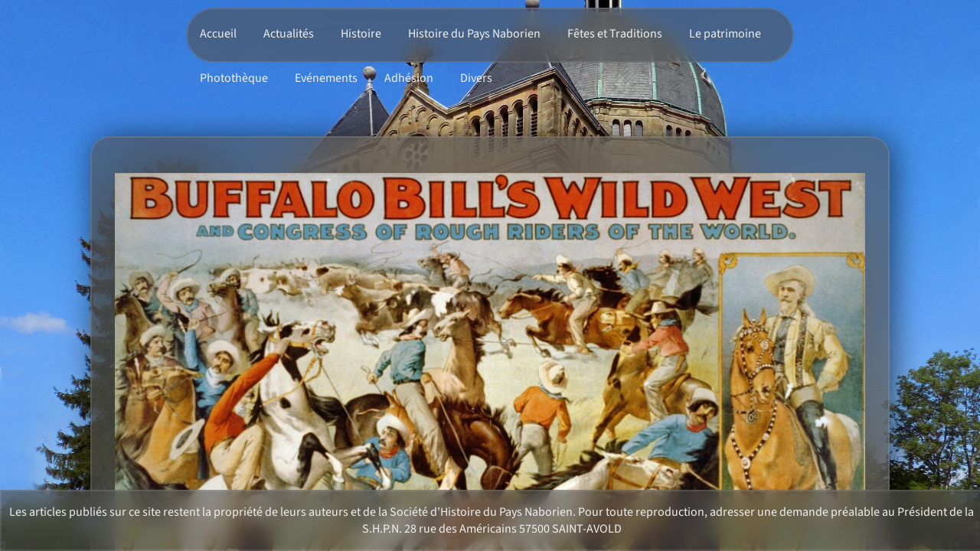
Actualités (289, 34)
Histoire (361, 34)
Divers (476, 78)
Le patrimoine (725, 34)
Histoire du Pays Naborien (474, 34)
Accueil (218, 34)
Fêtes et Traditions (615, 34)
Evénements (326, 78)
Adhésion (409, 78)
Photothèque (234, 78)
